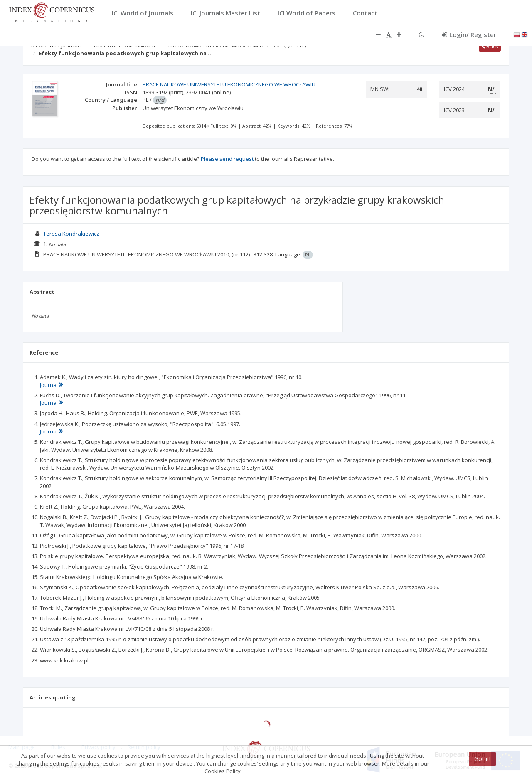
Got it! (482, 759)
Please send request (227, 159)
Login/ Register (469, 34)
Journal (51, 385)
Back (490, 46)
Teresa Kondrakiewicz (71, 234)
